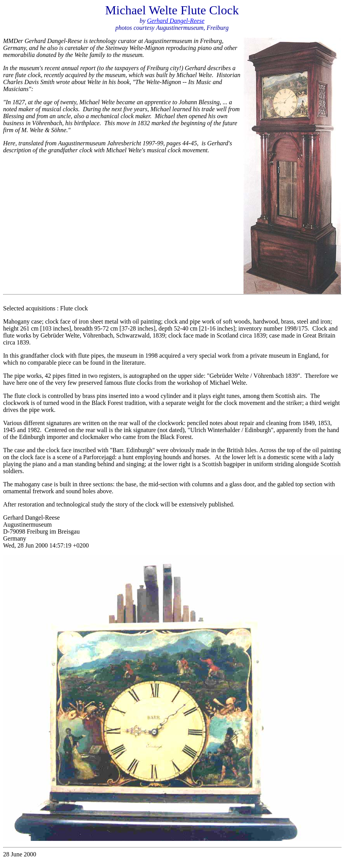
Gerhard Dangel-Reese (176, 21)
